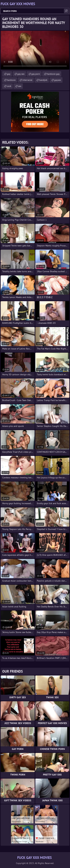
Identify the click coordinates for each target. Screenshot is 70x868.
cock (9, 86)
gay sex (21, 74)
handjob (43, 80)
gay (9, 74)
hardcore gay (53, 74)
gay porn (36, 74)
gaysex (58, 80)
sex (20, 86)
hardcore (11, 80)
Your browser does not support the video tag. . (35, 50)
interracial (27, 80)
